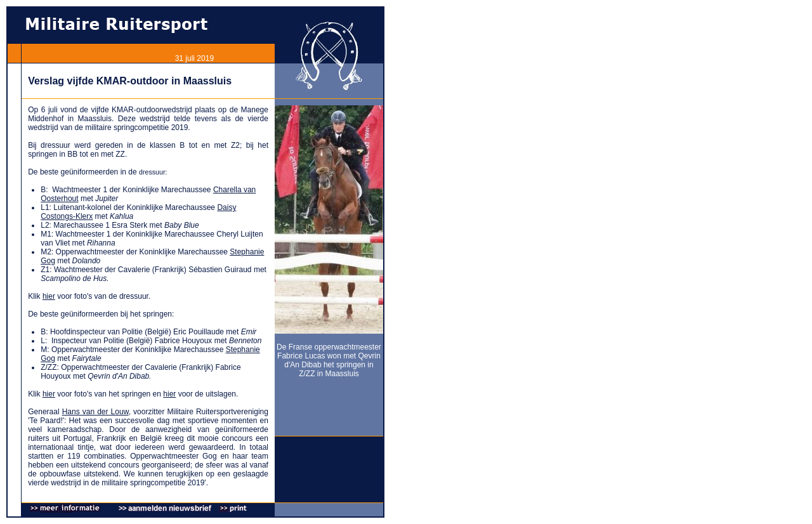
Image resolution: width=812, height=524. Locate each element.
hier (49, 296)
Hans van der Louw (95, 412)
